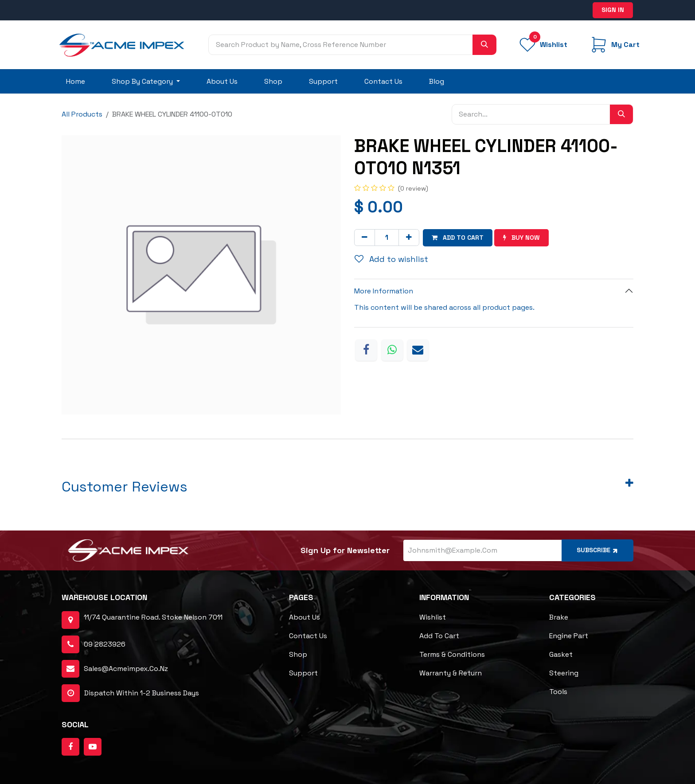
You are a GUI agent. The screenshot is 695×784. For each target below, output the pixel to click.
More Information (384, 291)
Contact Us (308, 636)
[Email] (418, 350)
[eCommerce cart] (614, 45)
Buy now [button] (521, 238)
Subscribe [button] (598, 550)
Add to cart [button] (458, 238)
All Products (82, 114)
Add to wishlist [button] (391, 259)
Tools (558, 692)
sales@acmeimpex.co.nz (126, 669)
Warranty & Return (451, 673)
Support (303, 673)
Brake (559, 617)
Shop (298, 654)
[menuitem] (76, 82)
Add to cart (439, 636)
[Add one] (409, 238)
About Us (305, 617)
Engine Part (569, 636)
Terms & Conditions (452, 654)
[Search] (484, 45)
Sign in (613, 10)
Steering (564, 673)
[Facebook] (366, 350)
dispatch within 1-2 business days (130, 693)
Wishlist (433, 617)
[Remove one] (365, 238)
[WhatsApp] (392, 350)
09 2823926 (105, 644)
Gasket (561, 654)
